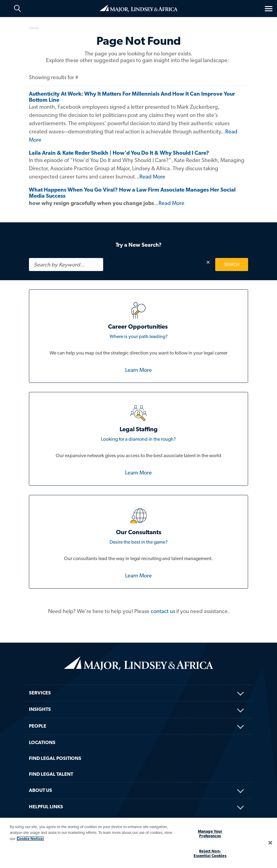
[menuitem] (138, 685)
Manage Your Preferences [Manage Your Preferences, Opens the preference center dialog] (210, 834)
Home (138, 8)
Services (40, 693)
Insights (40, 709)
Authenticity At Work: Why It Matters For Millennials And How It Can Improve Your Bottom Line (132, 97)
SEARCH (232, 264)
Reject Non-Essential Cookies (210, 854)
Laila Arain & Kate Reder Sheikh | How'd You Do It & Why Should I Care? (119, 153)
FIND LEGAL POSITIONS (55, 758)
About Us (40, 790)
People (38, 726)
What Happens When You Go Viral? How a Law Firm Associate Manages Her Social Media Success (132, 193)
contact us (163, 611)
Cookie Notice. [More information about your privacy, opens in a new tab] (30, 839)
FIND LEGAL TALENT (51, 774)
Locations (42, 742)
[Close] (270, 843)
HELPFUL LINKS (46, 807)
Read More (152, 176)
